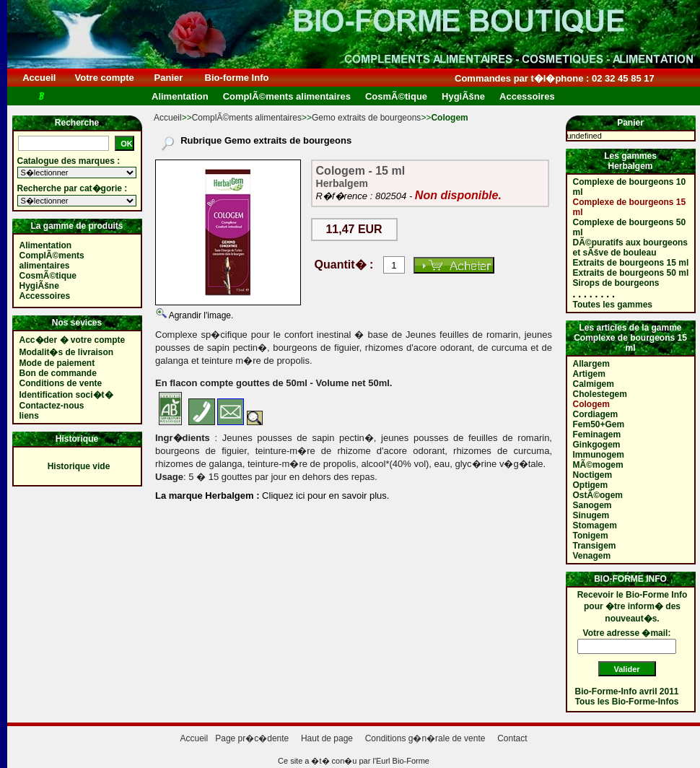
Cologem (591, 404)
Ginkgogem (597, 445)
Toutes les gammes (613, 305)
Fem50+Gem (599, 424)
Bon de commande (58, 373)
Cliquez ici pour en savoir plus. (325, 496)
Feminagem (597, 435)
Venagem (592, 556)
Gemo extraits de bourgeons (366, 118)
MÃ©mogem (598, 465)
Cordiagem (596, 414)
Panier (169, 78)
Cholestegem (600, 394)
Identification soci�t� (66, 395)
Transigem (595, 546)
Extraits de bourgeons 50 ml (631, 273)
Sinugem (591, 515)
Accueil (39, 78)
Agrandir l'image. (200, 315)
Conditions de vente (61, 383)
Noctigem (593, 475)
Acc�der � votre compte (73, 340)
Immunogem (599, 455)
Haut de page (327, 738)
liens (29, 416)
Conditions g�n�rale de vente (425, 738)
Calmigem (594, 384)
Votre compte (104, 78)
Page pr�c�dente (252, 738)
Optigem (591, 485)
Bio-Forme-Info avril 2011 (627, 691)
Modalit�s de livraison (67, 352)
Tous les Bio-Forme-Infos (627, 702)
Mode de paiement (57, 363)
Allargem (591, 364)
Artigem (589, 374)
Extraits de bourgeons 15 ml (631, 263)
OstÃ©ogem (598, 495)
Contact (512, 738)
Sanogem (592, 505)
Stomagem (595, 525)
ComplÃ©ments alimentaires (247, 118)
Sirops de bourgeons (616, 283)
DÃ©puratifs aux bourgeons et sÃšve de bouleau (631, 248)
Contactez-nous (52, 406)
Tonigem (591, 536)
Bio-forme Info (237, 78)
